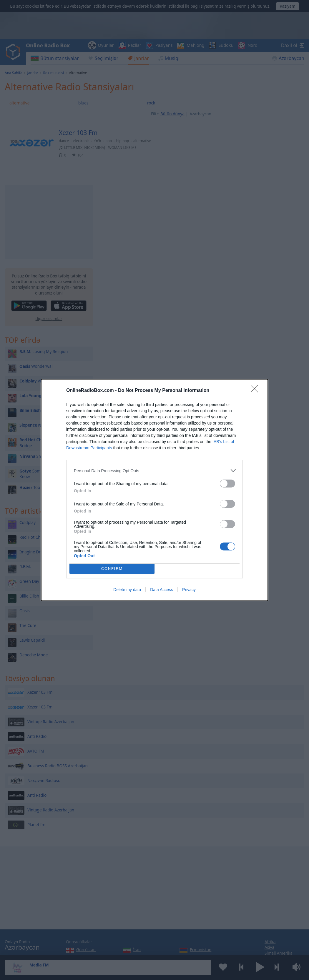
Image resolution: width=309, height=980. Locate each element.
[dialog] (154, 490)
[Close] (256, 391)
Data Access (162, 590)
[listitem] (154, 471)
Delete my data (127, 590)
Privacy (189, 590)
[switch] (227, 484)
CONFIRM (112, 569)
